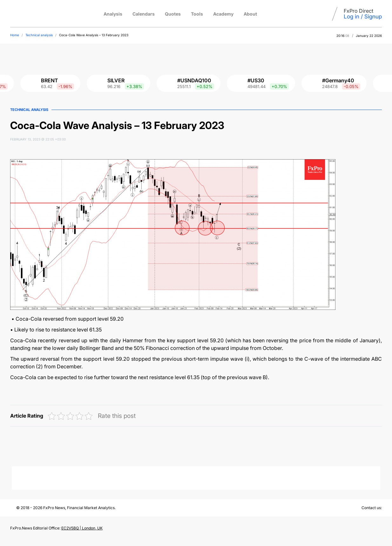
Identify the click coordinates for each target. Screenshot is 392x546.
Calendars (144, 14)
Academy (223, 14)
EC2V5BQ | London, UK (82, 528)
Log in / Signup (363, 17)
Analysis (113, 14)
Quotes (173, 14)
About (250, 14)
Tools (197, 14)
